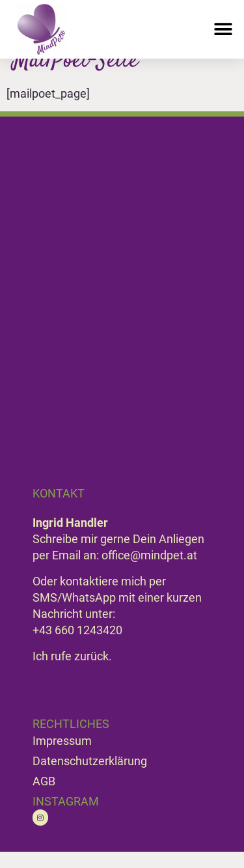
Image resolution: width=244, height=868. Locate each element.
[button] (223, 30)
